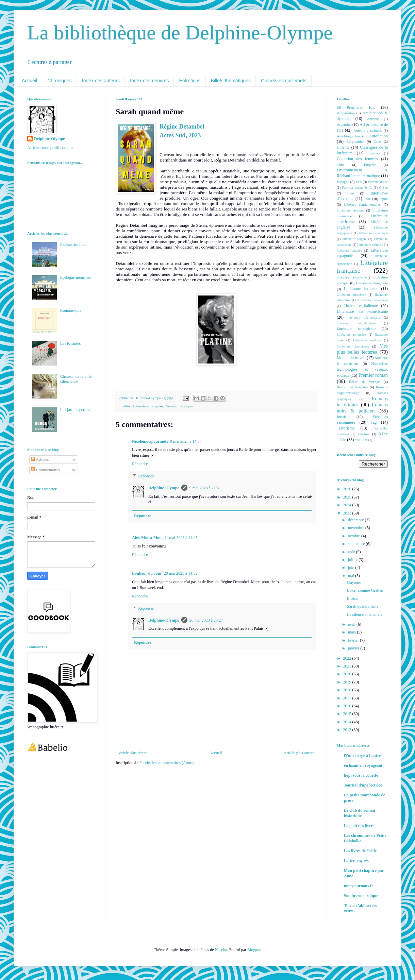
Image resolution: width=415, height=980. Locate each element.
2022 (348, 658)
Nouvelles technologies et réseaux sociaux (362, 369)
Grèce (383, 187)
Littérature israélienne (373, 300)
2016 (348, 706)
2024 (348, 505)
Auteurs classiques (368, 130)
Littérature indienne (361, 289)
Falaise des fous (73, 244)
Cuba (341, 165)
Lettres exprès (356, 861)
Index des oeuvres (149, 81)
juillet (353, 560)
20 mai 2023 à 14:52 (181, 573)
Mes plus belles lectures (362, 349)
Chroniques (60, 81)
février (354, 640)
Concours (374, 153)
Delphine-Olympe (164, 488)
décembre (356, 520)
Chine (377, 142)
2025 (348, 497)
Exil (359, 182)
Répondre (140, 464)
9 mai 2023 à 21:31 (205, 488)
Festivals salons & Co (357, 188)
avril (352, 624)
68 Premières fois (356, 107)
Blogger (254, 950)
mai (352, 576)
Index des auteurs (101, 81)
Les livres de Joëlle (360, 851)
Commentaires (45, 470)
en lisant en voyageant (363, 765)
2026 (348, 489)
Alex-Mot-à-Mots (147, 538)
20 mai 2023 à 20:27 (206, 620)
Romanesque (71, 310)
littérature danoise (349, 250)
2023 (348, 513)
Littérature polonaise (351, 334)
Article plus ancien (299, 753)
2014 (348, 722)
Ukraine (363, 434)
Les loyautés (70, 343)
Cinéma (343, 147)
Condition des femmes (357, 159)
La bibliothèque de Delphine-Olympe (180, 33)
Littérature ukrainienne (353, 346)
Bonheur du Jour (147, 573)
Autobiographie (348, 136)
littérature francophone (352, 277)
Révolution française (352, 387)
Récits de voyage (364, 382)
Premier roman (373, 375)
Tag (373, 422)
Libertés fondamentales (362, 204)
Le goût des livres (359, 826)
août (352, 552)
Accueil (29, 81)
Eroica (352, 598)
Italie (367, 199)
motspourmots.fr (359, 886)
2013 (348, 730)
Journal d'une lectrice (363, 785)
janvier (354, 648)
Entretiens (190, 81)
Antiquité (373, 119)
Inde (351, 193)
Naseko (221, 950)
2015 (348, 714)
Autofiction (378, 136)
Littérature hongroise (372, 283)
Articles (40, 459)
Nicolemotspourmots (150, 441)
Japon (384, 199)
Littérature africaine (350, 210)
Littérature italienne (361, 306)
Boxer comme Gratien (365, 590)
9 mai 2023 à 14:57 (186, 441)
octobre (355, 536)
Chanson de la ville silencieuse (76, 379)
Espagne (343, 182)
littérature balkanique (373, 233)
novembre (357, 528)
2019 (348, 682)
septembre (357, 544)
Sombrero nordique (361, 896)
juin (352, 568)
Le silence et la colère (365, 614)
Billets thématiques (231, 81)
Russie (342, 417)
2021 (348, 666)
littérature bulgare (354, 239)
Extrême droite (378, 182)
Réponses (146, 476)
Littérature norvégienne (356, 328)
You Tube (361, 440)
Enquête (370, 165)
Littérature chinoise (370, 245)
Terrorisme (346, 428)
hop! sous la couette (361, 775)
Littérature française (148, 406)
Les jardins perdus (75, 410)
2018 (348, 690)
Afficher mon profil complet (50, 148)
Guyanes (354, 582)
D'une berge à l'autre (362, 756)
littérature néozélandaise (356, 323)
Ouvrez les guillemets (284, 81)
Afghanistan (346, 113)
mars (352, 632)
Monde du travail (351, 358)
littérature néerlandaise (364, 317)
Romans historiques (179, 406)
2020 (348, 674)
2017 (348, 698)
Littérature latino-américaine (362, 311)
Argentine (344, 124)
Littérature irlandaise (351, 295)
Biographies (355, 141)
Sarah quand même (363, 606)
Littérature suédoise (367, 340)
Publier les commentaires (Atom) (167, 763)
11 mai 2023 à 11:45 (181, 538)
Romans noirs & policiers (362, 408)
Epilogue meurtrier (76, 277)
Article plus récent (132, 753)
